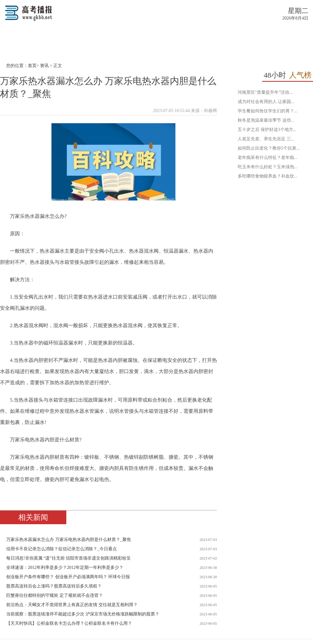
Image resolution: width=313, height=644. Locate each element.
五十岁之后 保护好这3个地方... (267, 130)
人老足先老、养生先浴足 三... (266, 139)
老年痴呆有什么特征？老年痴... (268, 158)
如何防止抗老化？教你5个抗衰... (269, 148)
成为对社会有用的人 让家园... (266, 102)
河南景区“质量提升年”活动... (265, 92)
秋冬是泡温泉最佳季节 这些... (266, 120)
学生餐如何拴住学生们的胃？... (268, 111)
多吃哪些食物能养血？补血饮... (268, 176)
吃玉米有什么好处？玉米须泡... (268, 167)
